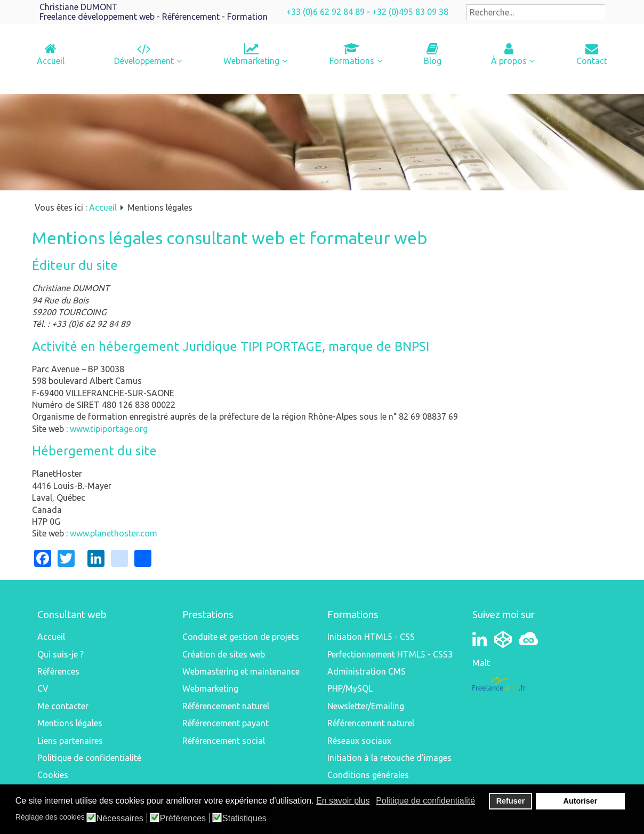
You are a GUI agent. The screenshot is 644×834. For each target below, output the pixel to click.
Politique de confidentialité (89, 758)
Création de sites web (224, 654)
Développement (144, 61)
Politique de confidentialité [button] (425, 801)
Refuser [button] (511, 801)
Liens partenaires (70, 741)
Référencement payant (226, 723)
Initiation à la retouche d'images (389, 758)
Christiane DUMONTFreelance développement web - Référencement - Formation (154, 12)
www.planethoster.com (114, 533)
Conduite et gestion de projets (241, 637)
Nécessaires (120, 819)
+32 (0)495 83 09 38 (410, 12)
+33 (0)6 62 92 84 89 (325, 12)
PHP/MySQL (350, 688)
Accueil (51, 61)
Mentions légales (70, 723)
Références (58, 671)
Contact (592, 61)
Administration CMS (367, 671)
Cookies (53, 775)
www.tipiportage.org (109, 429)
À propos (509, 61)
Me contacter (63, 706)
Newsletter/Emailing (366, 706)
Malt (481, 663)
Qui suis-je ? (61, 654)
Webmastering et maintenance (241, 671)
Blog (433, 61)
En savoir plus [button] (343, 801)
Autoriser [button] (581, 801)
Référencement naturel (226, 706)
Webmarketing (251, 61)
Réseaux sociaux (359, 741)
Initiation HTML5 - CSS (371, 637)
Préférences (183, 819)
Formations (352, 61)
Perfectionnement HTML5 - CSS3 (390, 654)
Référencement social (224, 741)
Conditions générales (368, 775)
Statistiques (244, 819)
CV (43, 688)
